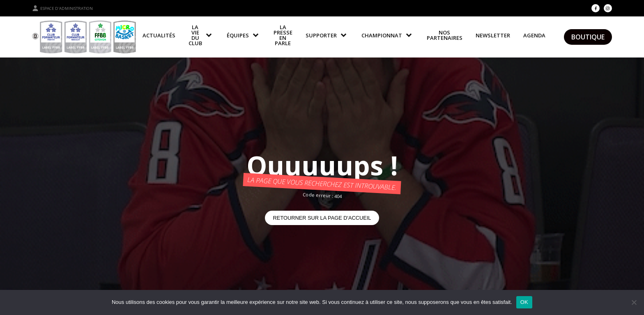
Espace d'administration (62, 8)
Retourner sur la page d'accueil (322, 218)
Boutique (588, 37)
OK (524, 302)
